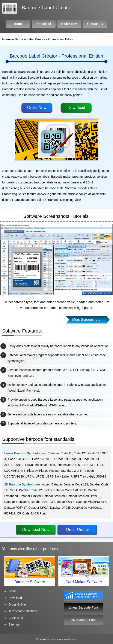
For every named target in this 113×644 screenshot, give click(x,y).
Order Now (37, 107)
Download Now (36, 529)
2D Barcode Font (83, 620)
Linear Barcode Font (83, 607)
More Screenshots (86, 320)
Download (76, 107)
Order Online (77, 529)
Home (7, 39)
